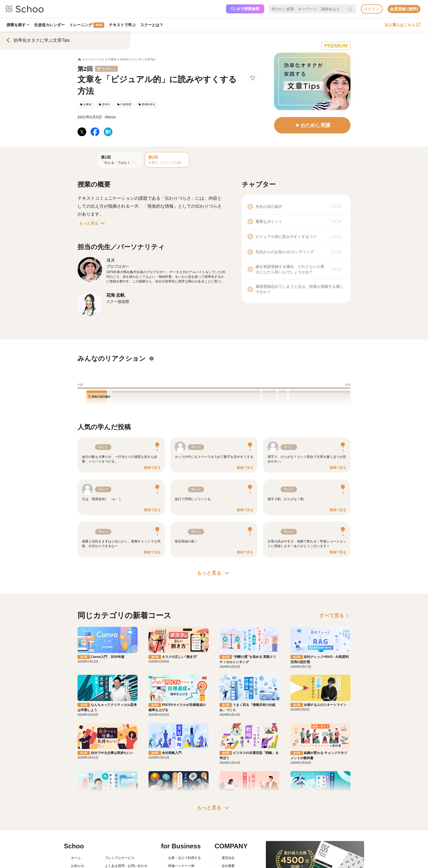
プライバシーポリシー (121, 858)
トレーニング (87, 25)
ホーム (76, 827)
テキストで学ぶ (123, 25)
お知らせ (78, 835)
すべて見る (335, 616)
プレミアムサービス (120, 827)
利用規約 (111, 843)
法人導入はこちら (402, 25)
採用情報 (228, 843)
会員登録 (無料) (404, 9)
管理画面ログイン (181, 851)
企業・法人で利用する (185, 827)
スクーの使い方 (82, 851)
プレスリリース (233, 851)
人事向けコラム (180, 843)
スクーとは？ (153, 25)
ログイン (372, 9)
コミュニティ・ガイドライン (126, 851)
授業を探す (18, 25)
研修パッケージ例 (181, 835)
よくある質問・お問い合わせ (126, 835)
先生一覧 (78, 858)
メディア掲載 (231, 858)
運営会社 (228, 827)
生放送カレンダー (50, 25)
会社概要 (228, 835)
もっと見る (93, 223)
